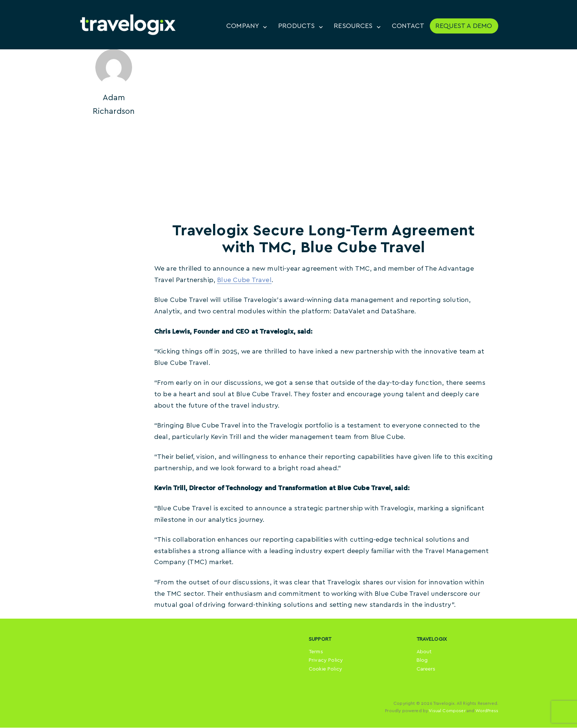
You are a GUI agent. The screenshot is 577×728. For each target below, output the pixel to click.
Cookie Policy (325, 670)
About (424, 652)
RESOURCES (353, 26)
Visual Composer (447, 711)
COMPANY (242, 26)
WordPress (487, 711)
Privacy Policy (326, 661)
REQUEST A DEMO (464, 26)
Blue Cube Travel (244, 281)
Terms (316, 652)
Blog (422, 661)
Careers (426, 670)
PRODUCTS (296, 26)
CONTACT (408, 26)
